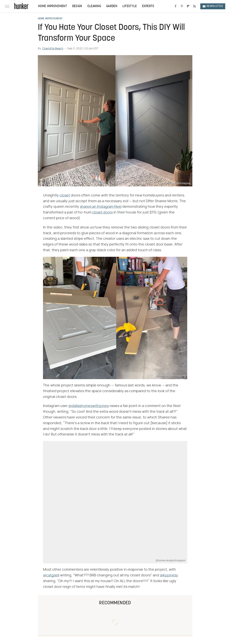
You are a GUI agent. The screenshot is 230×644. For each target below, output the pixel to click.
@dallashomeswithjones (89, 406)
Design (77, 6)
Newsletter (213, 6)
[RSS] (195, 6)
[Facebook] (176, 6)
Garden (112, 6)
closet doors (102, 212)
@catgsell (51, 575)
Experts (148, 6)
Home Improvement (52, 6)
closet (65, 195)
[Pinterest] (182, 6)
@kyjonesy (169, 575)
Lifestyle (130, 6)
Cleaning (94, 6)
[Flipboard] (188, 6)
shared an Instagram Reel (101, 207)
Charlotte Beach (53, 49)
